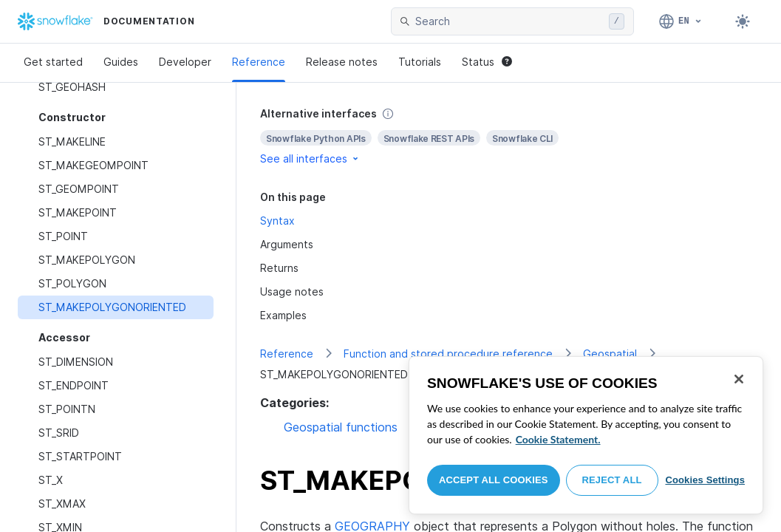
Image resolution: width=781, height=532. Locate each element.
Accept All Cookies (494, 480)
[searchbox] (509, 21)
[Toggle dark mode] (743, 21)
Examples (283, 315)
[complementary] (509, 136)
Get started (53, 62)
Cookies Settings (705, 480)
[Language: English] (681, 21)
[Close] (739, 379)
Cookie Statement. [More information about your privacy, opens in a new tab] (558, 439)
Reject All (612, 480)
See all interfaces (310, 158)
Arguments (287, 244)
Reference (259, 62)
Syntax (277, 221)
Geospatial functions (341, 427)
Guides (121, 62)
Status (487, 62)
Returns (279, 268)
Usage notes (292, 291)
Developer (185, 62)
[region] (586, 435)
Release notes (342, 62)
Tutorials (420, 62)
